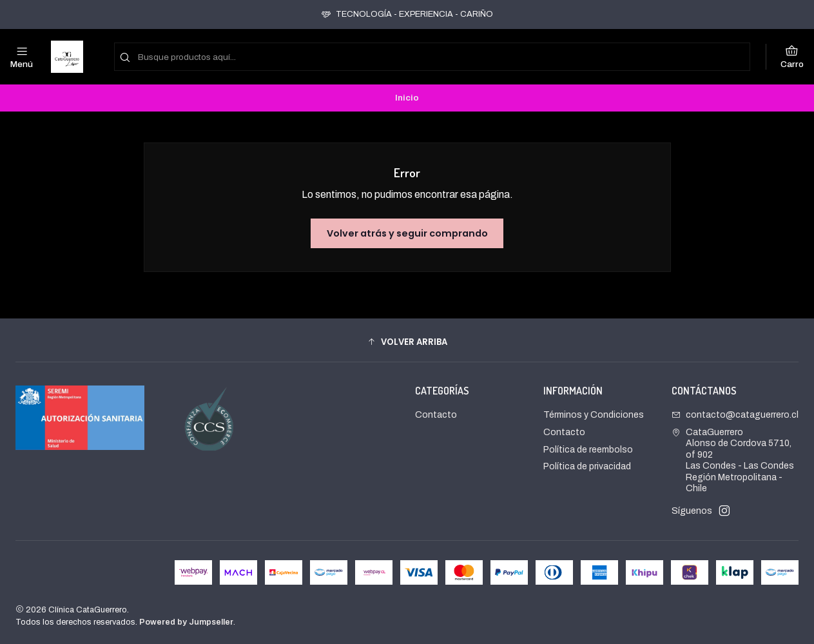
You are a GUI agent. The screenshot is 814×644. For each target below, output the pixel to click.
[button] (407, 342)
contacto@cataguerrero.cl (735, 415)
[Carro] (792, 57)
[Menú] (22, 57)
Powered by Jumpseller (186, 622)
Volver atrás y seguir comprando (407, 233)
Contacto (436, 415)
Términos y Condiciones (594, 415)
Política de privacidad (587, 466)
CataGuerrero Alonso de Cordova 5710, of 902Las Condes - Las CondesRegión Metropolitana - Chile (733, 461)
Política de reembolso (588, 450)
